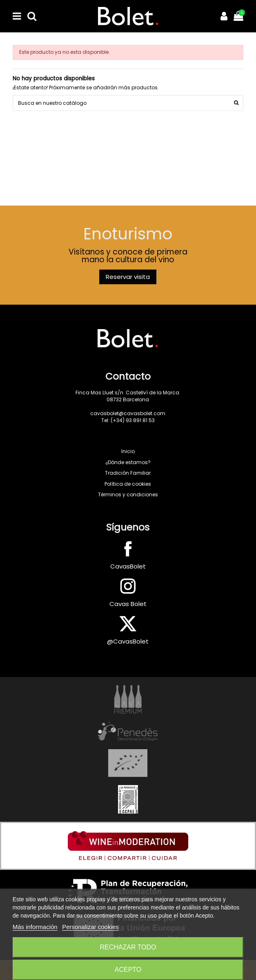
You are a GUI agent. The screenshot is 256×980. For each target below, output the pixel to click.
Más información (35, 927)
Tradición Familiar (128, 473)
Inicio (128, 451)
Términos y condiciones (128, 494)
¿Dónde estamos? (128, 462)
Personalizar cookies (90, 927)
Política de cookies (128, 484)
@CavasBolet (128, 641)
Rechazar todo (128, 947)
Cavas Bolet (128, 604)
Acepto (128, 970)
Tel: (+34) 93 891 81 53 (128, 420)
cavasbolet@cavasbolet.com (128, 413)
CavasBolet (128, 566)
